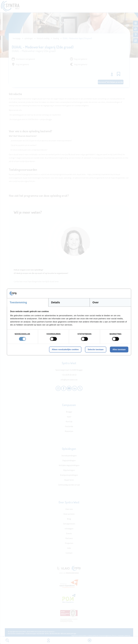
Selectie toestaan (96, 349)
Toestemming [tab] (18, 302)
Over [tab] (96, 302)
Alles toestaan (119, 349)
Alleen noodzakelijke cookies (65, 349)
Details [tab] (56, 302)
